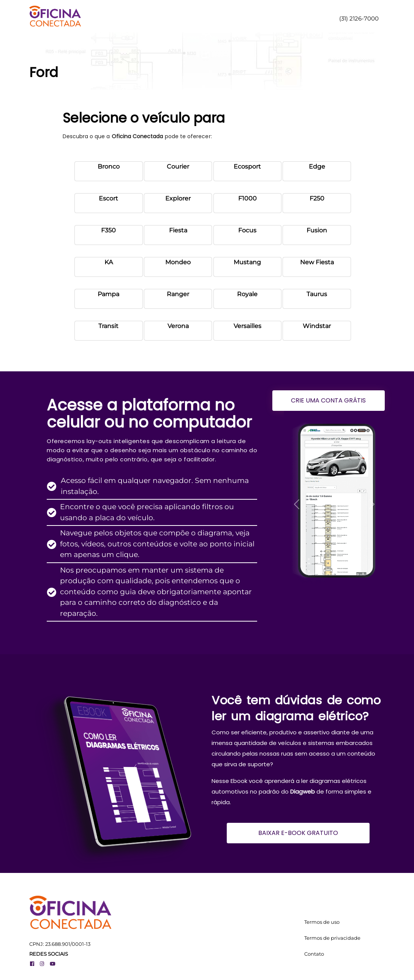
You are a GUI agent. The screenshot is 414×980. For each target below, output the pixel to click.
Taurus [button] (317, 294)
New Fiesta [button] (317, 262)
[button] (296, 504)
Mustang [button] (247, 262)
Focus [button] (247, 230)
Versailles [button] (247, 326)
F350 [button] (108, 230)
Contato (314, 954)
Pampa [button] (108, 294)
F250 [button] (317, 198)
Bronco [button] (109, 166)
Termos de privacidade (332, 938)
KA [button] (109, 262)
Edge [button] (317, 166)
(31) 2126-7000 (358, 18)
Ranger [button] (178, 294)
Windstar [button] (317, 326)
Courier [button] (178, 166)
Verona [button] (178, 326)
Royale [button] (247, 294)
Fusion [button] (317, 230)
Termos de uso (322, 922)
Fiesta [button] (178, 230)
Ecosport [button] (247, 166)
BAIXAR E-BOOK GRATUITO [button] (298, 833)
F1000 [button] (247, 198)
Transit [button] (108, 326)
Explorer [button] (178, 198)
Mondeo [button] (178, 262)
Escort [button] (108, 198)
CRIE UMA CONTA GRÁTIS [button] (328, 400)
